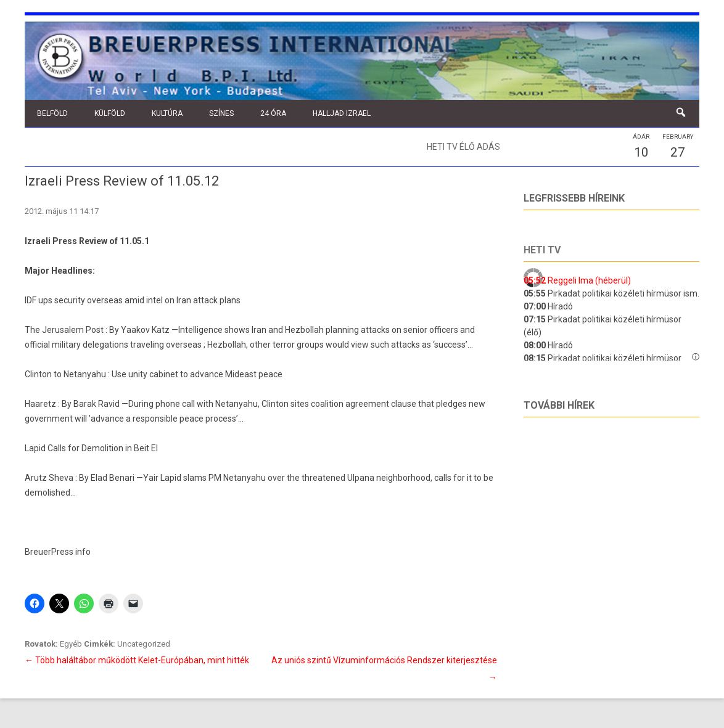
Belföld (52, 113)
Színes (221, 113)
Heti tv (542, 250)
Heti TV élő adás (463, 147)
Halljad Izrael (342, 113)
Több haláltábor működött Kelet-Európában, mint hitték (137, 660)
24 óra (273, 113)
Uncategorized (144, 644)
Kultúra (167, 113)
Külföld (110, 113)
